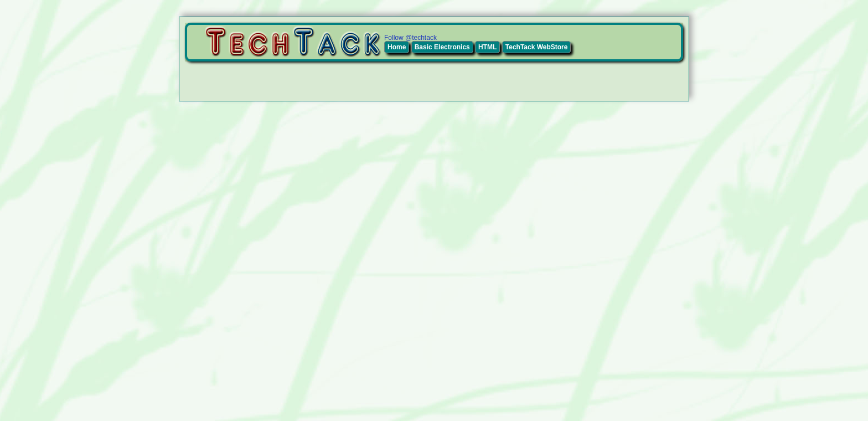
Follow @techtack (410, 38)
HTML (487, 47)
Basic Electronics (442, 47)
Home (397, 47)
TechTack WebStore (537, 47)
